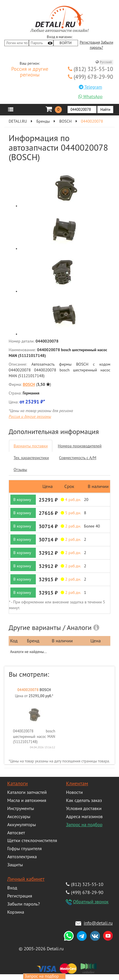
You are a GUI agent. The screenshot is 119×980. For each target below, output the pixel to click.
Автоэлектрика (22, 856)
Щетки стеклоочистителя (32, 840)
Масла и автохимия (27, 800)
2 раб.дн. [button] (71, 526)
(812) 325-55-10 (91, 69)
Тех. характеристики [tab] (31, 458)
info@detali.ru (98, 923)
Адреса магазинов (84, 816)
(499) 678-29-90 (91, 77)
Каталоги (17, 783)
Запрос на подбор (84, 824)
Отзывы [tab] (20, 470)
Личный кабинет (26, 879)
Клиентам (77, 783)
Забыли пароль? (24, 904)
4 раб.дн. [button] (71, 500)
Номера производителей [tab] (80, 446)
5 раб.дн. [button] (71, 513)
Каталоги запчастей (27, 792)
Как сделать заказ (84, 800)
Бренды (43, 121)
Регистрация (90, 42)
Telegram (91, 87)
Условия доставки (84, 808)
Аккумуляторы (22, 824)
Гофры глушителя (24, 848)
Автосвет (16, 833)
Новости (74, 792)
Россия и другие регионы (30, 72)
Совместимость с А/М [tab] (78, 458)
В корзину (22, 500)
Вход (12, 888)
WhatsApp (90, 96)
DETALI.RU (18, 121)
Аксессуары (19, 816)
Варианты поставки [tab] (31, 446)
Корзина (16, 912)
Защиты (15, 865)
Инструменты (21, 808)
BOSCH (65, 121)
